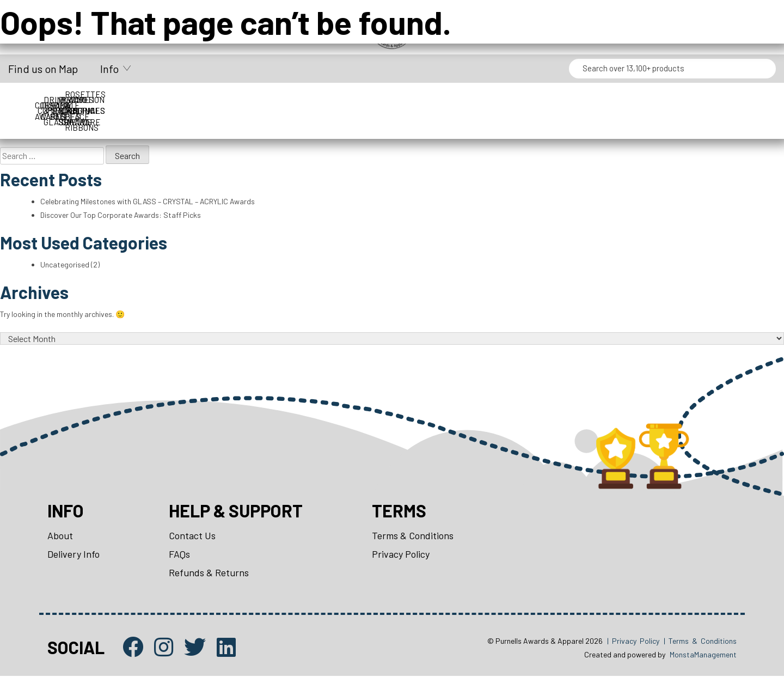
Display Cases (256, 100)
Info (109, 69)
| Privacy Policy (633, 641)
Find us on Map (43, 69)
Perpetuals (711, 100)
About (60, 536)
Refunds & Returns (209, 574)
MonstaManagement (703, 655)
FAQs (179, 555)
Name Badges (529, 100)
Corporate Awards (74, 100)
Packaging (620, 100)
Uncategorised (65, 265)
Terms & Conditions (413, 536)
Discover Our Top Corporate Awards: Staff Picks (121, 215)
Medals (438, 100)
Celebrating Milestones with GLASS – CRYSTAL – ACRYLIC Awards (149, 201)
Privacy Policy (401, 555)
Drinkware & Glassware (347, 100)
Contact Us (192, 536)
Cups (165, 100)
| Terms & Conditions (700, 641)
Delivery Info (73, 555)
